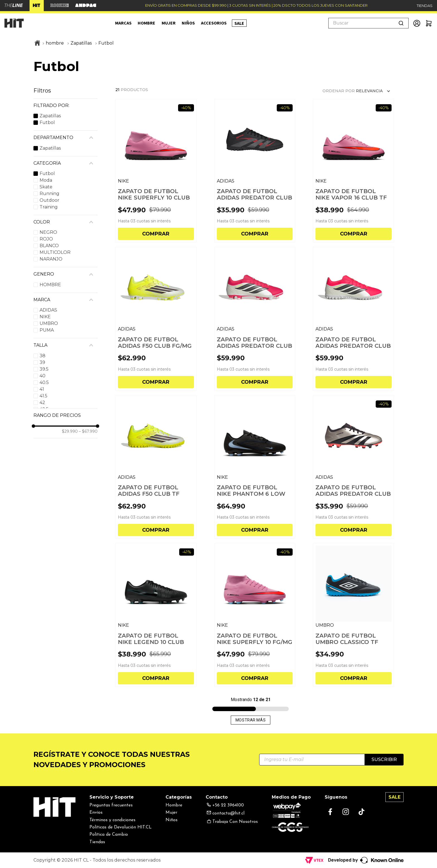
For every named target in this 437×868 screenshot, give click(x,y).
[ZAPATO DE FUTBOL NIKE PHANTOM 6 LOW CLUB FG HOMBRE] (255, 467)
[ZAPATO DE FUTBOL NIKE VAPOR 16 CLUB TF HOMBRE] (354, 171)
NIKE (45, 317)
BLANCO (49, 246)
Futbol (106, 43)
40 (43, 376)
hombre (55, 43)
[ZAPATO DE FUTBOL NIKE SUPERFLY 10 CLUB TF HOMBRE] (156, 171)
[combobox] (368, 23)
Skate (46, 187)
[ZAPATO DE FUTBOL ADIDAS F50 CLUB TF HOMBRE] (156, 467)
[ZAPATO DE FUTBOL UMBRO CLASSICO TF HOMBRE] (354, 615)
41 (42, 389)
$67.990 (88, 431)
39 (42, 362)
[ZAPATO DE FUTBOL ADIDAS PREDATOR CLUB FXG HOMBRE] (354, 467)
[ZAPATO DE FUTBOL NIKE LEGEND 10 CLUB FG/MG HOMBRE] (156, 615)
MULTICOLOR (55, 252)
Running (49, 194)
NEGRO (48, 232)
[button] (65, 106)
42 (42, 403)
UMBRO (49, 323)
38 (43, 356)
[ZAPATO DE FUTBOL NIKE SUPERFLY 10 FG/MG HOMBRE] (255, 615)
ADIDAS (48, 310)
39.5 (44, 369)
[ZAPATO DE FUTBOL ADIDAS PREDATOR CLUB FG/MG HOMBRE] (255, 319)
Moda (46, 180)
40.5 (44, 382)
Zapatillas (81, 43)
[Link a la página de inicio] (37, 43)
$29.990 (70, 431)
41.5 (43, 396)
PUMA (47, 330)
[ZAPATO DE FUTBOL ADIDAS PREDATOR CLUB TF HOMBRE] (255, 171)
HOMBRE (50, 285)
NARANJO (51, 259)
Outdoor (49, 200)
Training (49, 207)
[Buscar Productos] (401, 23)
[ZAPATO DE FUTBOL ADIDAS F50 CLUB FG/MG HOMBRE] (156, 319)
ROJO (46, 239)
